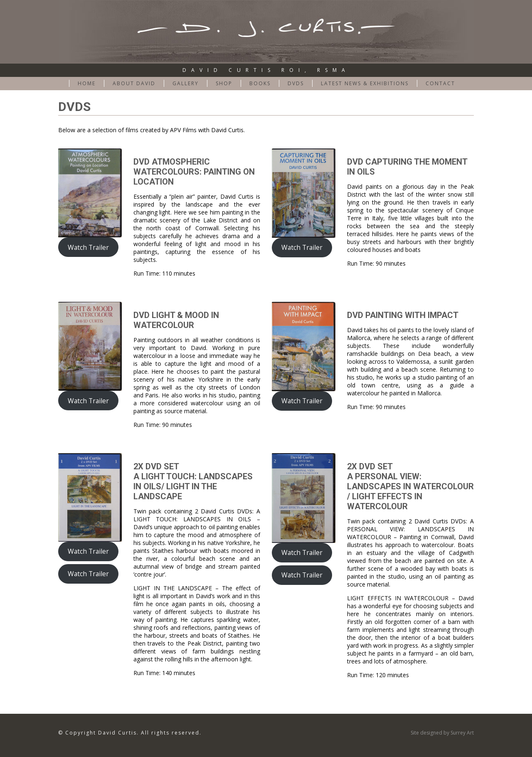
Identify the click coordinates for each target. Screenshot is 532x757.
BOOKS (260, 83)
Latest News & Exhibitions (365, 83)
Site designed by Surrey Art (442, 733)
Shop (224, 83)
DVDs (296, 83)
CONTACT (440, 83)
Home (87, 83)
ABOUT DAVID (134, 83)
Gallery (186, 83)
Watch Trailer (88, 247)
